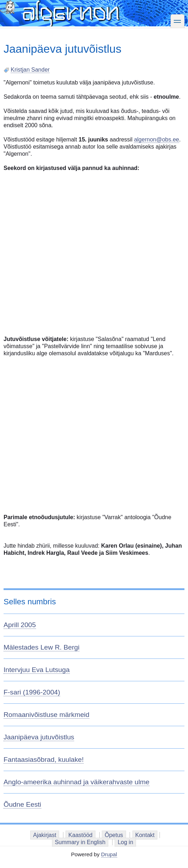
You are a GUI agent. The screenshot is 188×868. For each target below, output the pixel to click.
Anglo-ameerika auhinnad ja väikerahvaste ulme (77, 782)
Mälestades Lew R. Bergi (41, 647)
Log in (125, 842)
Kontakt (145, 835)
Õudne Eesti (22, 804)
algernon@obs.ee (156, 139)
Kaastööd (80, 835)
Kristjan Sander (30, 70)
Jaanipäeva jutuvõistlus (39, 737)
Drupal (109, 854)
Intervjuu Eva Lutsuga (37, 670)
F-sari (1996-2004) (32, 692)
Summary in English (80, 842)
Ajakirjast (45, 835)
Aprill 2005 (20, 625)
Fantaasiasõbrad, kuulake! (44, 759)
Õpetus (114, 835)
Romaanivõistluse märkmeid (46, 715)
